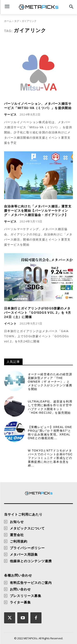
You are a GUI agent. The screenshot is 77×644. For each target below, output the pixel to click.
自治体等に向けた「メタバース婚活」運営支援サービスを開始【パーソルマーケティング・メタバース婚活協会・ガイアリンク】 (38, 211)
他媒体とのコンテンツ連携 (31, 561)
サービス (10, 115)
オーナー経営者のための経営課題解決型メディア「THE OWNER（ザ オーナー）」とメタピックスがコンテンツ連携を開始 (50, 382)
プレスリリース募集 (26, 596)
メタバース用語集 (24, 554)
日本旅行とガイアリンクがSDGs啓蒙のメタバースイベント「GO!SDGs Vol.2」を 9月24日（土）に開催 (38, 313)
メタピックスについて (27, 528)
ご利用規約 (19, 541)
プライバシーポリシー (27, 548)
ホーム (8, 21)
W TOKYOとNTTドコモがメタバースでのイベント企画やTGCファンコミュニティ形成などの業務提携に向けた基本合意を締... (50, 458)
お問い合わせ (20, 589)
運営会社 (17, 535)
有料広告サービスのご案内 (31, 583)
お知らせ (17, 522)
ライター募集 (20, 602)
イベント (10, 324)
